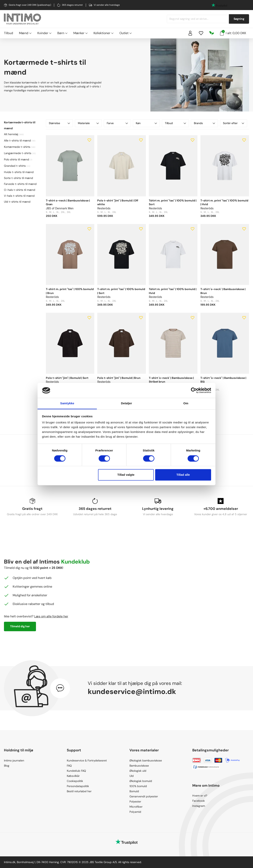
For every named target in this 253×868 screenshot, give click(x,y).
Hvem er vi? (200, 796)
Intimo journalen (14, 760)
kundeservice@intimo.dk (132, 691)
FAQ (69, 766)
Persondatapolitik (78, 786)
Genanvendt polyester (144, 796)
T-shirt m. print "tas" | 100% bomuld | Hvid (224, 202)
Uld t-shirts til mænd (17, 202)
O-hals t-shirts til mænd (20, 190)
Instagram (199, 806)
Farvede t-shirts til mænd (20, 184)
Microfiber (136, 807)
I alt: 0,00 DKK (233, 33)
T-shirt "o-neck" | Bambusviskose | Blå (223, 380)
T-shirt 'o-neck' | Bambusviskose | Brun (223, 291)
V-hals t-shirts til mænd (19, 196)
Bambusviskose (139, 766)
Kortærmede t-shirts (17, 147)
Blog (7, 766)
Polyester (135, 802)
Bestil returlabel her (79, 791)
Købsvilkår (73, 776)
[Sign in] (190, 33)
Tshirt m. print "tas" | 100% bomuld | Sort (173, 202)
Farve (117, 123)
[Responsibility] (212, 33)
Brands (204, 123)
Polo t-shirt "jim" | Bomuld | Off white (118, 202)
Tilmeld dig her (20, 626)
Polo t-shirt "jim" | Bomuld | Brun (119, 378)
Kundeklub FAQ (76, 771)
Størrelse (59, 123)
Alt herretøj (11, 134)
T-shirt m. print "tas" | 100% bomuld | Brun (70, 291)
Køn (146, 123)
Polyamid (135, 812)
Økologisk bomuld (141, 781)
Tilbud (8, 33)
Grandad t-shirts (15, 166)
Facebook (199, 801)
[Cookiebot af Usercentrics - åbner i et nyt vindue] (194, 390)
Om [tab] (186, 403)
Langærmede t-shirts (18, 153)
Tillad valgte (126, 475)
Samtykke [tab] (67, 403)
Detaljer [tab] (126, 403)
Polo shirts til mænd (17, 159)
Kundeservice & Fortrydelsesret (87, 760)
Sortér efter (234, 123)
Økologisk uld (138, 771)
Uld (132, 776)
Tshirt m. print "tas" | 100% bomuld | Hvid (173, 291)
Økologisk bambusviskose (146, 760)
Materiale (88, 123)
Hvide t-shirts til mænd (19, 172)
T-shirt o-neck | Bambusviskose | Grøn (68, 202)
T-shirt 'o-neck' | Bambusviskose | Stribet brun (171, 380)
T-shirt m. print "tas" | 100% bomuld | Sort (121, 291)
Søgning (239, 19)
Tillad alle (183, 475)
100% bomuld (138, 786)
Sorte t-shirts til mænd (18, 178)
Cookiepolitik (75, 781)
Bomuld (134, 791)
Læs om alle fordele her (51, 616)
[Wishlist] (201, 33)
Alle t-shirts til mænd (17, 140)
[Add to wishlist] (89, 140)
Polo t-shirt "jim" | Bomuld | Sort (67, 378)
